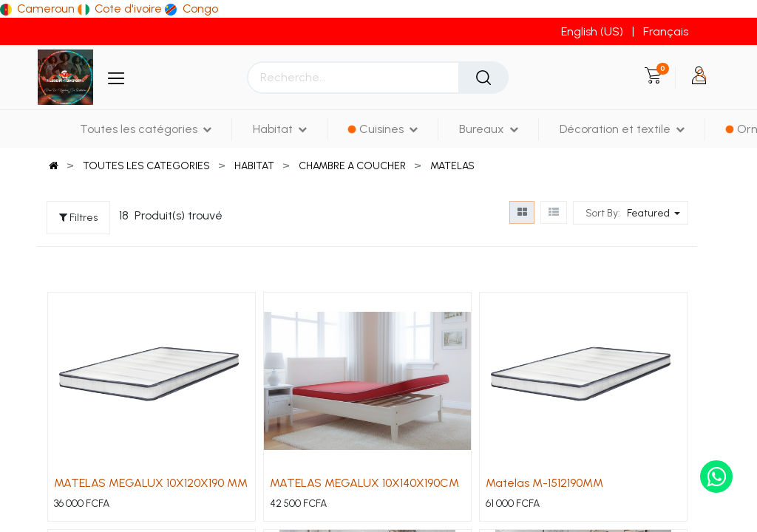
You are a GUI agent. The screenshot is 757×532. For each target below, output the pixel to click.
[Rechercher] (483, 78)
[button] (655, 213)
